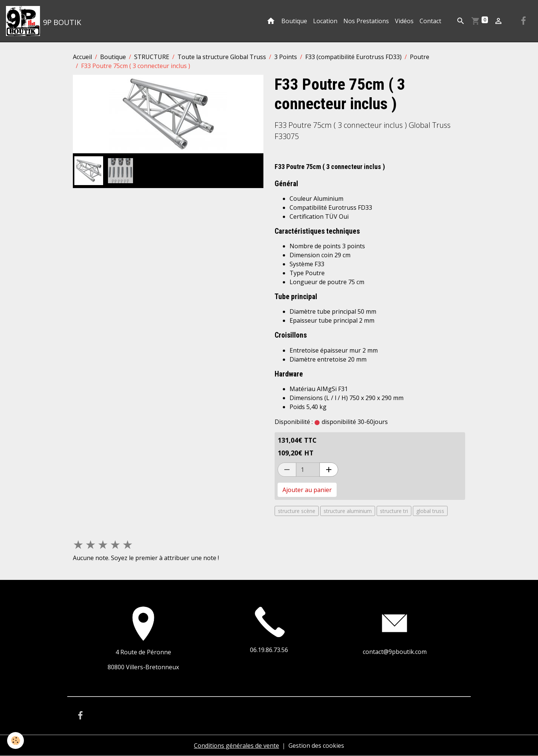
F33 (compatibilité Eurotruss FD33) (353, 57)
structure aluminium (348, 511)
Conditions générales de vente (236, 746)
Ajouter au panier (307, 490)
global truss (430, 511)
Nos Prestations (366, 21)
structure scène (297, 511)
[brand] (44, 21)
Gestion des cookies (316, 746)
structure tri (394, 511)
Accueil (82, 57)
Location (325, 21)
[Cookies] (16, 740)
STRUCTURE (152, 57)
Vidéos (404, 21)
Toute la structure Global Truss (222, 57)
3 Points (286, 57)
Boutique (294, 21)
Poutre (420, 57)
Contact (430, 21)
